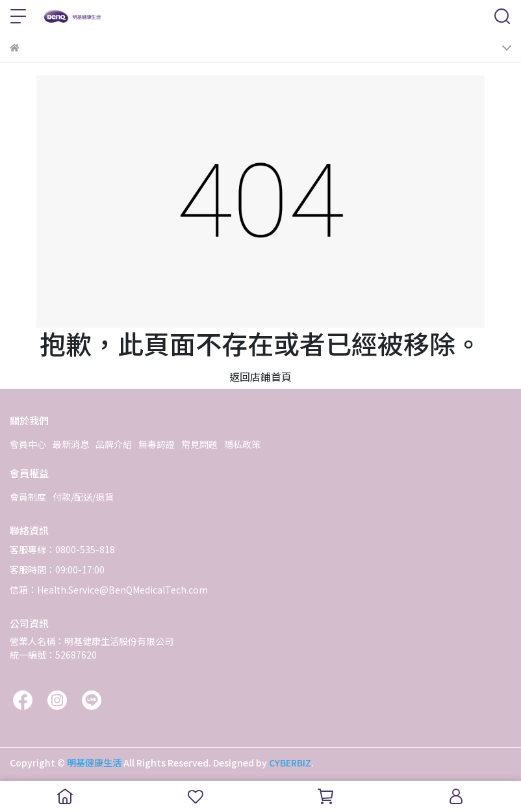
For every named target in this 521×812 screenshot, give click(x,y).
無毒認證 (157, 444)
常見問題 (199, 444)
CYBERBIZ (290, 763)
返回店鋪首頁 (260, 376)
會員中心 (28, 444)
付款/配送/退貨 (83, 497)
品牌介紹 (114, 444)
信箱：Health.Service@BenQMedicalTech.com (109, 590)
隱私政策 (242, 444)
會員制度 (28, 497)
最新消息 (71, 444)
